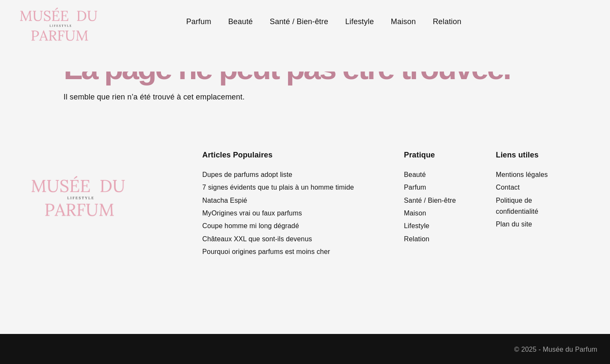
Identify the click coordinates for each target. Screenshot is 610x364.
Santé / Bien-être (299, 22)
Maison (403, 22)
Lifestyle (360, 22)
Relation (447, 22)
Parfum (199, 22)
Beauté (241, 22)
